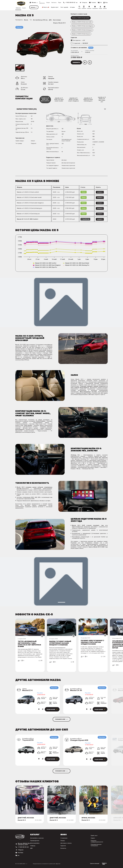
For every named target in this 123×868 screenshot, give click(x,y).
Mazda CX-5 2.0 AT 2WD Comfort (28, 219)
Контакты (54, 3)
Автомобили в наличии (37, 838)
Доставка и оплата (66, 843)
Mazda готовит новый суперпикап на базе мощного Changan (60, 643)
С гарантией (81, 43)
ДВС (50, 20)
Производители (35, 841)
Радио (60, 3)
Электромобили (35, 843)
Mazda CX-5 (62, 23)
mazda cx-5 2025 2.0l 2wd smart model (59, 99)
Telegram (21, 850)
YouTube (20, 853)
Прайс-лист (55, 7)
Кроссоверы (57, 20)
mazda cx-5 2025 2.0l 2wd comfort (45, 99)
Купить (100, 192)
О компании (42, 3)
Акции (48, 3)
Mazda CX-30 (76, 690)
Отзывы (72, 7)
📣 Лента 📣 (46, 7)
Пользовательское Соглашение (96, 845)
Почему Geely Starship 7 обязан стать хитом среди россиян (92, 642)
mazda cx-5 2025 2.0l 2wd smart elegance (73, 99)
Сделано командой (98, 864)
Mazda (26, 20)
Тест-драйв (64, 7)
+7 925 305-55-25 (23, 847)
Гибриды (33, 846)
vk (19, 855)
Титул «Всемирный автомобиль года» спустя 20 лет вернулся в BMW (29, 644)
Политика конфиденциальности (97, 841)
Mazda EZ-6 (27, 690)
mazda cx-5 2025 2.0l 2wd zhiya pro (102, 99)
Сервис (24, 8)
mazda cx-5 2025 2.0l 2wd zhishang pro (88, 99)
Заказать (76, 62)
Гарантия (63, 846)
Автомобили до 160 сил (40, 20)
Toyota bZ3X (28, 740)
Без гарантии (79, 40)
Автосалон (18, 8)
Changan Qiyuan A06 (79, 740)
